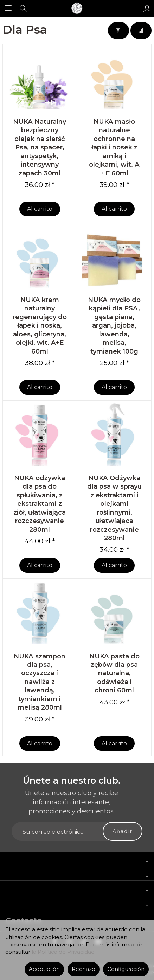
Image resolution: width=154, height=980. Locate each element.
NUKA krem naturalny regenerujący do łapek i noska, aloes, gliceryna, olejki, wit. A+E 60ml (40, 325)
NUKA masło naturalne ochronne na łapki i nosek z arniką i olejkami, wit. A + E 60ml (114, 147)
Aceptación (44, 969)
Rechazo (84, 969)
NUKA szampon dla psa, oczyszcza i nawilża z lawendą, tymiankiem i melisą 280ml (40, 682)
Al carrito (40, 209)
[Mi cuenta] (147, 8)
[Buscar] (23, 8)
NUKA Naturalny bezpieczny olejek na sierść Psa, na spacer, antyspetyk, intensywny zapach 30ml (40, 147)
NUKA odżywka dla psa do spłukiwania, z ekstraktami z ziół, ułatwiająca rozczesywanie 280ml (40, 504)
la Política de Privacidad (63, 952)
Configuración (126, 969)
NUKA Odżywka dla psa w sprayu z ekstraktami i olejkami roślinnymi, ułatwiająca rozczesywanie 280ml (114, 508)
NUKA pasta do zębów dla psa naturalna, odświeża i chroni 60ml (114, 673)
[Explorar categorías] (8, 8)
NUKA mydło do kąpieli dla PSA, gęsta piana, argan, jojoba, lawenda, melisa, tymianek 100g (114, 325)
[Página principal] (77, 8)
